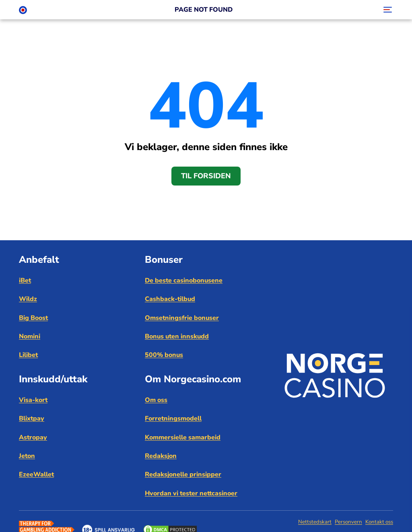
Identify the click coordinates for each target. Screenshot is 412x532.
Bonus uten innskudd (177, 336)
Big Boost (33, 318)
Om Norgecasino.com (193, 379)
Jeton (27, 456)
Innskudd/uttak (53, 379)
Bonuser (164, 260)
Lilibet (28, 355)
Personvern (348, 522)
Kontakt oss (379, 522)
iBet (25, 280)
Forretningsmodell (173, 419)
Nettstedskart (315, 522)
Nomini (30, 336)
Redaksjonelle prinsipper (183, 474)
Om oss (156, 400)
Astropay (33, 437)
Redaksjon (161, 456)
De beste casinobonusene (184, 280)
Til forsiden (206, 176)
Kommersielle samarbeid (183, 437)
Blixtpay (32, 419)
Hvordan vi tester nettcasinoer (191, 493)
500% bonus (164, 355)
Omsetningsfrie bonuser (182, 318)
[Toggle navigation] (387, 10)
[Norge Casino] (23, 10)
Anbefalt (39, 260)
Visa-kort (33, 400)
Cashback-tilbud (170, 299)
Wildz (28, 299)
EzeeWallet (36, 474)
